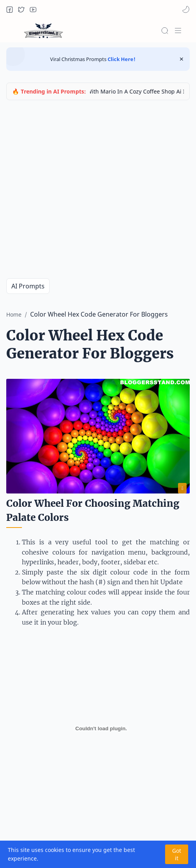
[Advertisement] (73, 189)
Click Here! (121, 59)
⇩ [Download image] (182, 488)
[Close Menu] (182, 59)
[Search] (165, 31)
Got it (177, 854)
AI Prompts (28, 286)
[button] (9, 9)
